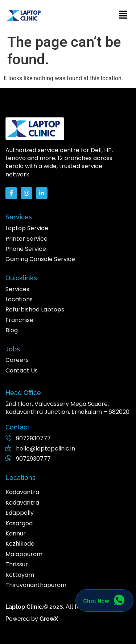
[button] (123, 15)
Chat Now (96, 601)
